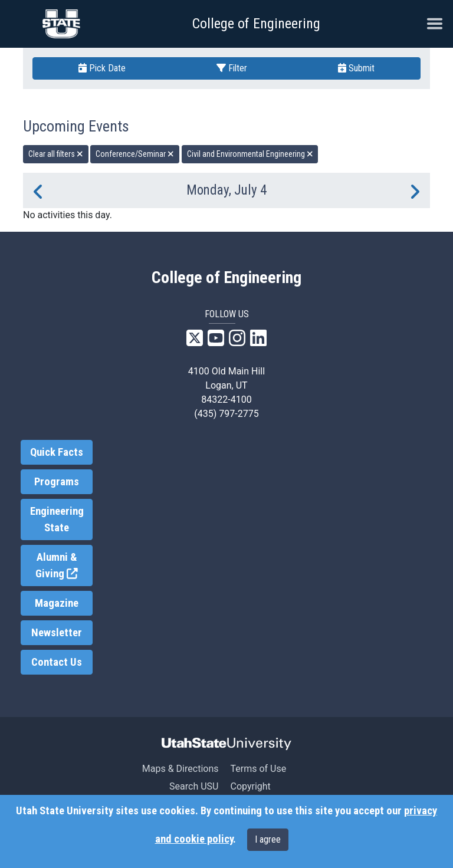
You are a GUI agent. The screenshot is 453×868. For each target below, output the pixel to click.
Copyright (250, 786)
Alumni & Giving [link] (64, 566)
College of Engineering (256, 24)
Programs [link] (57, 482)
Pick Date (102, 68)
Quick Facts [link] (57, 452)
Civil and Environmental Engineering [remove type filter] (250, 154)
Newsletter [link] (57, 633)
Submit (356, 68)
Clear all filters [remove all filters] (56, 154)
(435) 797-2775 (226, 414)
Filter (232, 68)
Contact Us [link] (57, 662)
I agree (268, 839)
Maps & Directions (180, 769)
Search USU (194, 786)
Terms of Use (258, 769)
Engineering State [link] (57, 520)
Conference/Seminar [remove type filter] (135, 154)
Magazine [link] (57, 603)
